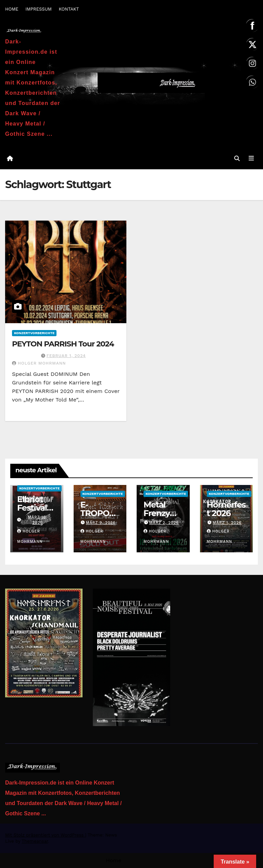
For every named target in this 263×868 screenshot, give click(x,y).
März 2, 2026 (164, 523)
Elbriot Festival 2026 (32, 508)
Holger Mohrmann (39, 363)
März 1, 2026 (227, 523)
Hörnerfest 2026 (226, 509)
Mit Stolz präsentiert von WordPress (45, 835)
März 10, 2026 (37, 520)
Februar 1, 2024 (66, 356)
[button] (237, 159)
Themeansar (35, 841)
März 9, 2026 (101, 523)
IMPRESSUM (39, 9)
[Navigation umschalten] (251, 158)
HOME (12, 9)
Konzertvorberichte (34, 333)
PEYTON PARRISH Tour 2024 (63, 344)
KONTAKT (69, 9)
